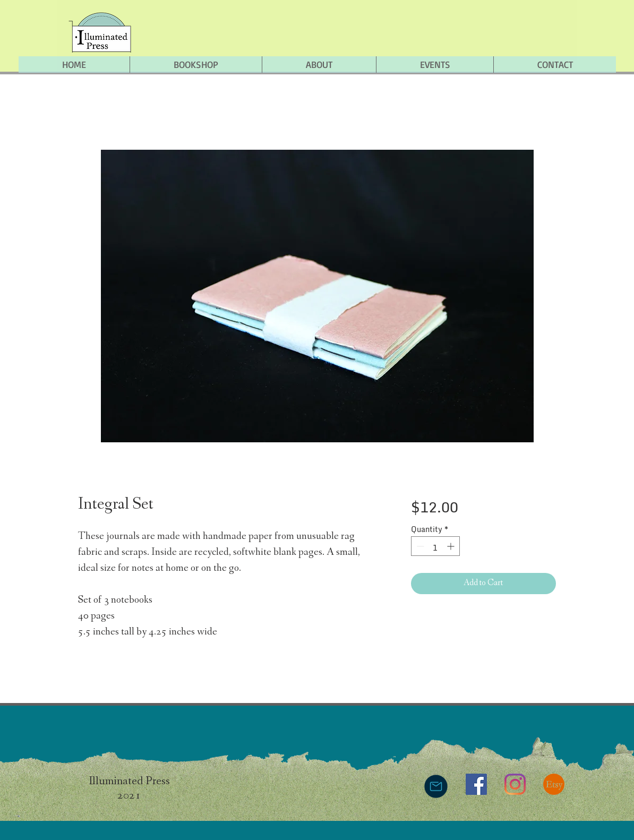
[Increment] (452, 546)
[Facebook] (476, 784)
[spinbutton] (435, 546)
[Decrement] (419, 546)
